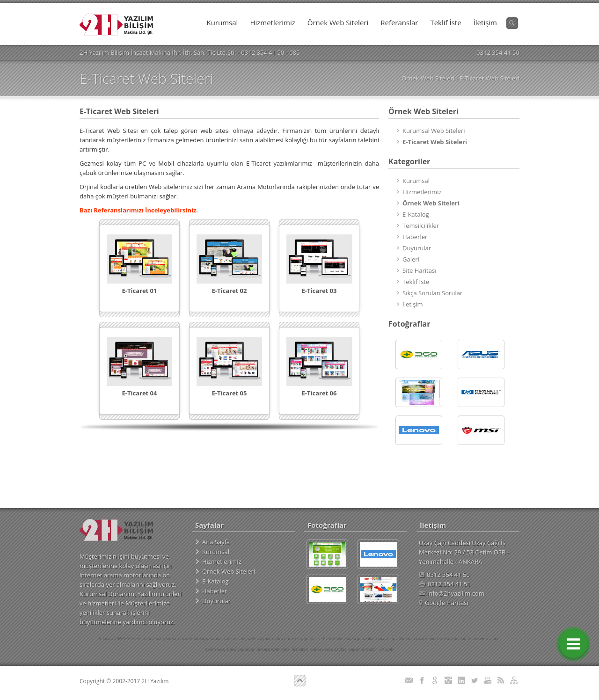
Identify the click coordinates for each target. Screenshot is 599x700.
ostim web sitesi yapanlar (230, 649)
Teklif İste (446, 22)
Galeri (411, 259)
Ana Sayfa (216, 542)
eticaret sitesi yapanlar (200, 638)
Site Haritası (419, 270)
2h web (386, 649)
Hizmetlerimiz (272, 22)
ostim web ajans (484, 638)
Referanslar (399, 22)
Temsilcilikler (421, 226)
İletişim (485, 22)
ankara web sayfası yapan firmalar (344, 649)
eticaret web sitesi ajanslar (440, 638)
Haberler (415, 237)
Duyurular (417, 248)
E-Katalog (416, 214)
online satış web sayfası (247, 638)
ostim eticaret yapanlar (294, 638)
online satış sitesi (159, 638)
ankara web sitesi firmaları (282, 649)
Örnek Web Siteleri (338, 22)
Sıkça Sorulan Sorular (432, 293)
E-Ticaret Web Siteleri (489, 78)
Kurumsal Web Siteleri (434, 131)
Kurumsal (223, 22)
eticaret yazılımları (394, 638)
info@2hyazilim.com (452, 593)
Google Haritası (444, 603)
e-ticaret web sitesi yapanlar (347, 638)
